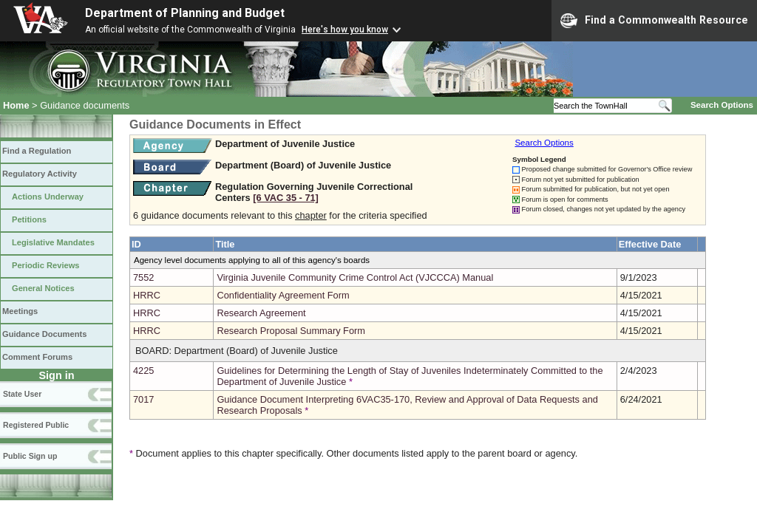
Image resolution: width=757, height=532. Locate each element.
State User (22, 394)
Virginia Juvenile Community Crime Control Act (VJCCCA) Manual (355, 277)
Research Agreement (261, 313)
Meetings (20, 311)
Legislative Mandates (53, 242)
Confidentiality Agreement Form (283, 295)
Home (16, 105)
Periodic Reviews (46, 265)
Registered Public (36, 425)
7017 (143, 399)
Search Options (722, 105)
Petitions (29, 219)
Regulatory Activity (40, 174)
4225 (143, 371)
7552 (143, 277)
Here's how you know (345, 30)
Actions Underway (48, 197)
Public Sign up (30, 456)
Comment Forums (37, 357)
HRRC (147, 295)
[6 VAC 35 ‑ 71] (286, 198)
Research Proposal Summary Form (291, 331)
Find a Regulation (37, 151)
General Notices (43, 288)
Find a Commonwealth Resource (654, 21)
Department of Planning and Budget (185, 13)
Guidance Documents (44, 334)
